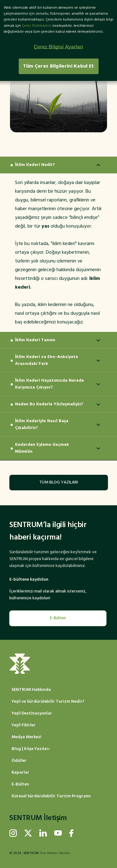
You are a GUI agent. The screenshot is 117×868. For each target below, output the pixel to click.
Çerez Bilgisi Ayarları (58, 47)
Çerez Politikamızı (37, 26)
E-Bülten (58, 618)
